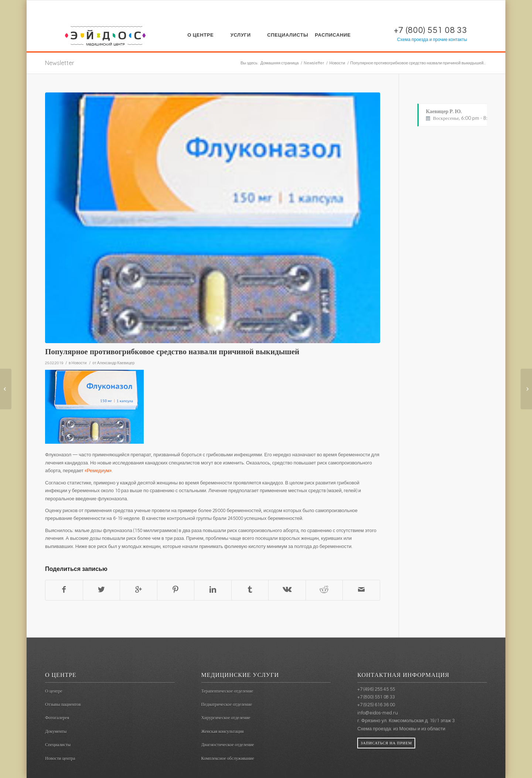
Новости (337, 63)
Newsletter (60, 63)
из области (433, 729)
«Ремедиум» (98, 471)
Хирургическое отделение (226, 718)
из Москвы (405, 729)
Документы (56, 731)
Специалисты (58, 745)
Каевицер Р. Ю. (468, 115)
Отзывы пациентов (63, 704)
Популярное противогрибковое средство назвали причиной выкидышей (172, 352)
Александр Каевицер (116, 363)
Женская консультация (223, 731)
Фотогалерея (57, 718)
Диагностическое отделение (228, 745)
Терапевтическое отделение (227, 691)
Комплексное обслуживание (228, 758)
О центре (54, 691)
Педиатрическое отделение (227, 704)
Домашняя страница (280, 63)
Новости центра (60, 758)
